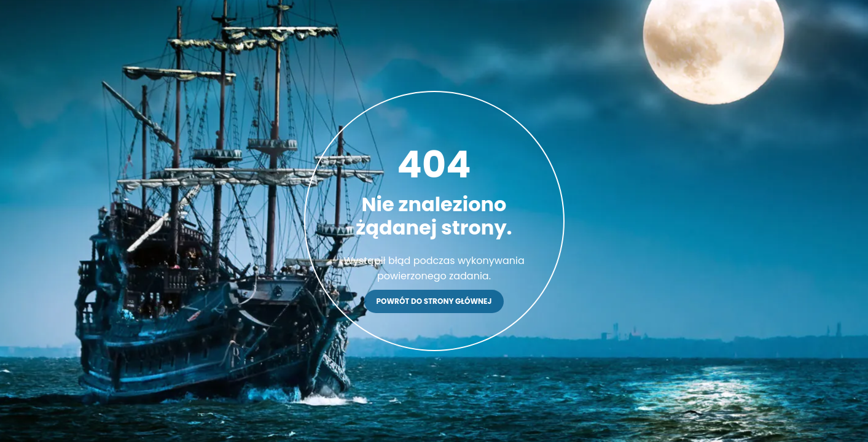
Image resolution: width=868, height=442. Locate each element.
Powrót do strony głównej (434, 301)
